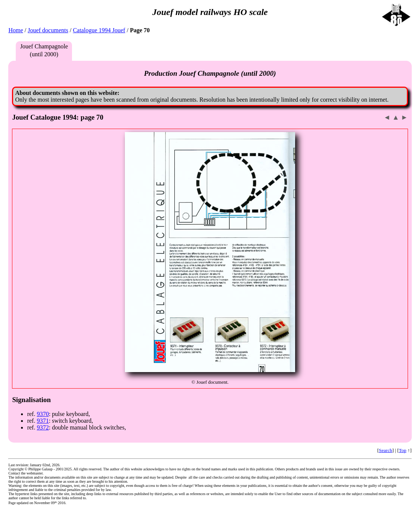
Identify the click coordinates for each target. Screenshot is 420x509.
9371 (43, 421)
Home (16, 30)
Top (402, 450)
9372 (43, 427)
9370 (43, 414)
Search (385, 450)
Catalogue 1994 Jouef (99, 30)
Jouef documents (48, 30)
